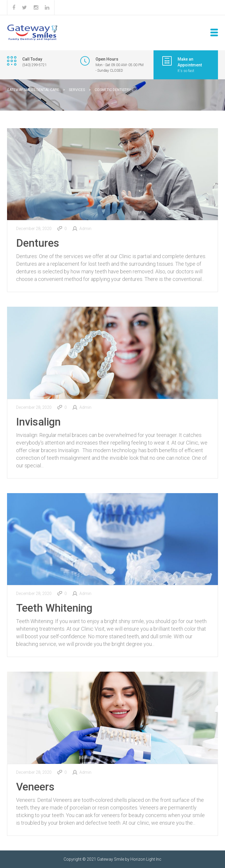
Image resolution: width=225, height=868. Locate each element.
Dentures (38, 243)
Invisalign (38, 422)
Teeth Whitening (54, 608)
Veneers (35, 787)
